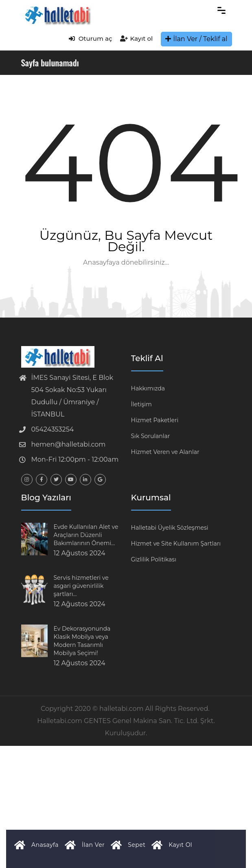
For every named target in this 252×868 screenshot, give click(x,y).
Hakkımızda (148, 388)
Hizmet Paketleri (155, 420)
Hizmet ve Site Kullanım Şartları (176, 544)
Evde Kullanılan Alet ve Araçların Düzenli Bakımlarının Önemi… (86, 535)
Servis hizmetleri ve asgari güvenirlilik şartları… (81, 586)
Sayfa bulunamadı (50, 62)
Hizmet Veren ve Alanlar (165, 452)
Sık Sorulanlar (151, 436)
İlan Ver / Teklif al (196, 39)
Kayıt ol (136, 38)
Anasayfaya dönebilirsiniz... (126, 262)
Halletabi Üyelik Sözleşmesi (170, 528)
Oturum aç (91, 38)
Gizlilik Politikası (154, 559)
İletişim (141, 404)
